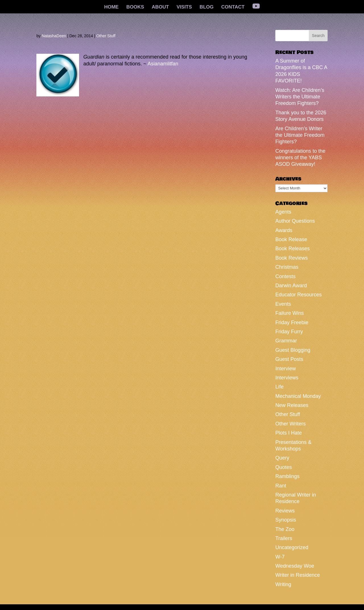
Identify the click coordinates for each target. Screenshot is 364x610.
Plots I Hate (288, 433)
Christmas (287, 267)
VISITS (184, 7)
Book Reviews (291, 258)
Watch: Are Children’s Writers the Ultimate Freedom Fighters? (300, 97)
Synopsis (286, 520)
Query (282, 458)
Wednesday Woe (295, 566)
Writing (283, 584)
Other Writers (290, 424)
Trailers (284, 538)
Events (283, 304)
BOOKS (135, 7)
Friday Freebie (292, 322)
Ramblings (287, 476)
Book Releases (292, 249)
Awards (284, 230)
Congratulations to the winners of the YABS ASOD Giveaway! (300, 158)
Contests (285, 276)
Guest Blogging (293, 350)
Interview (286, 369)
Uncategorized (292, 547)
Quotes (284, 467)
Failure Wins (289, 313)
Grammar (286, 341)
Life (279, 387)
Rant (281, 486)
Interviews (287, 378)
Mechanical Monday (298, 396)
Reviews (285, 511)
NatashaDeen (54, 36)
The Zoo (285, 529)
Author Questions (295, 221)
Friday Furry (289, 332)
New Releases (292, 405)
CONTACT (233, 7)
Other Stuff (106, 36)
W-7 (280, 557)
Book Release (291, 239)
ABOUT (160, 7)
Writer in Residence (298, 575)
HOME (111, 7)
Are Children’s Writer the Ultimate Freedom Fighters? (300, 135)
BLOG (207, 7)
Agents (283, 212)
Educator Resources (298, 295)
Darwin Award (291, 286)
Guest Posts (289, 359)
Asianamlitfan (163, 64)
